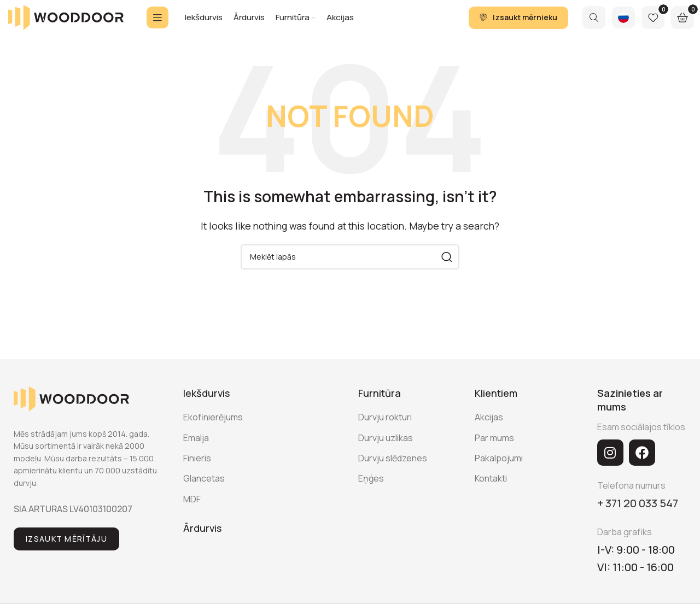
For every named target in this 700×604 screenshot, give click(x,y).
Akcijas (489, 431)
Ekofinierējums (213, 431)
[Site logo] (66, 24)
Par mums (494, 451)
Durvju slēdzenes (393, 472)
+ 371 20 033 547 (638, 517)
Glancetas (204, 492)
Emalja (196, 451)
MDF (192, 513)
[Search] (594, 25)
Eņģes (371, 492)
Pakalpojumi (499, 472)
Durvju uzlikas (386, 451)
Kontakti (491, 492)
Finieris (197, 472)
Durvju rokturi (385, 431)
